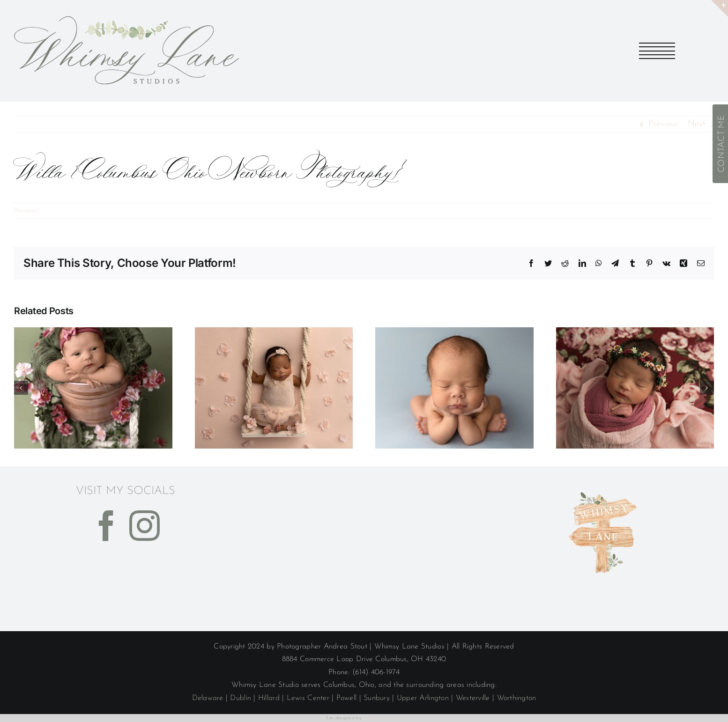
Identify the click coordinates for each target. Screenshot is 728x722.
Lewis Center (308, 698)
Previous (663, 124)
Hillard (269, 698)
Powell (347, 698)
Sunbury (377, 698)
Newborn (26, 210)
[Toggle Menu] (658, 51)
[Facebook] (107, 526)
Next (697, 124)
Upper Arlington (423, 698)
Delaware (208, 698)
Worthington (517, 698)
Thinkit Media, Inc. (382, 718)
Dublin (241, 698)
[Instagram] (145, 526)
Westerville (473, 698)
